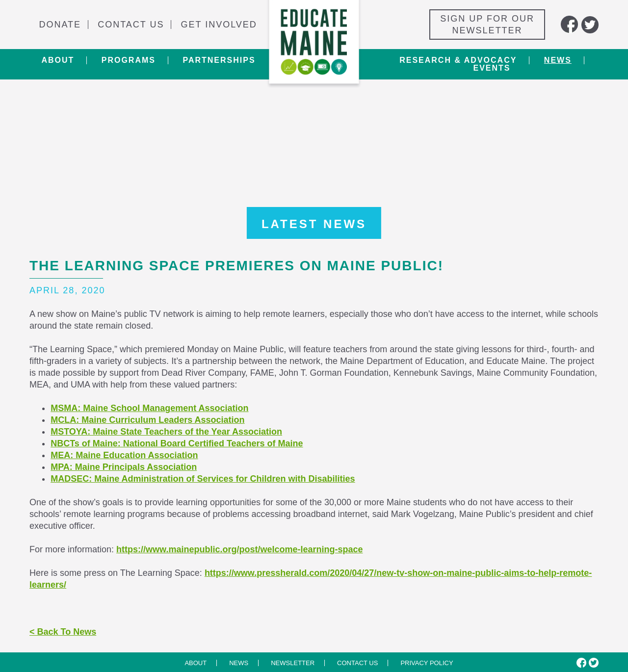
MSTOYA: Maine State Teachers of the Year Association (166, 432)
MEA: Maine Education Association (124, 455)
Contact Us (131, 25)
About (58, 60)
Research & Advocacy (458, 60)
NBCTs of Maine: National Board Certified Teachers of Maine (177, 443)
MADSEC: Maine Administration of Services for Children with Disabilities (203, 479)
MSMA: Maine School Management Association (149, 408)
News (558, 60)
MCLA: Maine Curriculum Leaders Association (147, 420)
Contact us (357, 663)
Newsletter (293, 663)
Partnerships (219, 60)
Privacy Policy (427, 663)
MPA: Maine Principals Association (124, 467)
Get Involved (219, 25)
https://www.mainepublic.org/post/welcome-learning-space (239, 549)
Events (492, 68)
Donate (60, 25)
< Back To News (63, 632)
